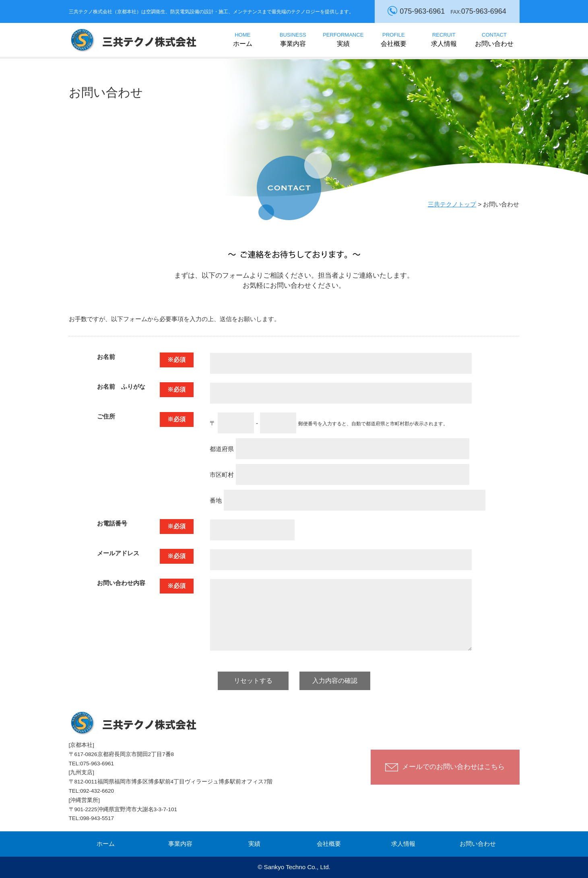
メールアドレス (118, 553)
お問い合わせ (494, 39)
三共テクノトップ (452, 204)
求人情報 (444, 39)
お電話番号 (112, 523)
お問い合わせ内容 (121, 583)
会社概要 (393, 39)
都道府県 (339, 449)
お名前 (106, 357)
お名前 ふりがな (121, 386)
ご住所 (106, 416)
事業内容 (293, 39)
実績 (343, 39)
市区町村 (339, 475)
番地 (348, 500)
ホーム (242, 39)
